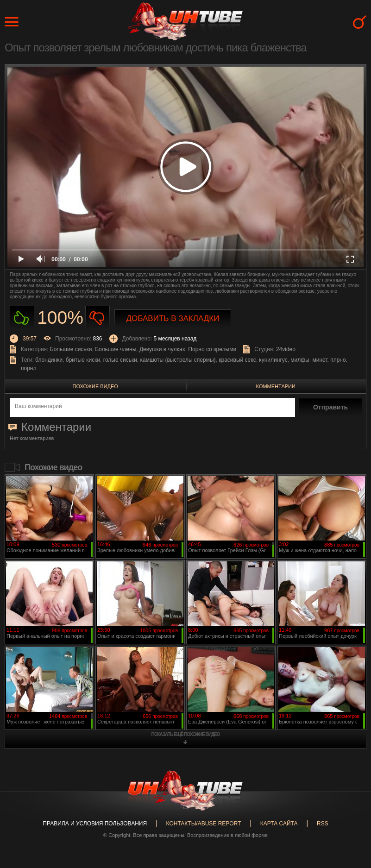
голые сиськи (120, 360)
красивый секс (237, 360)
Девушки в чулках (162, 349)
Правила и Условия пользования (95, 824)
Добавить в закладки (173, 318)
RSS (323, 824)
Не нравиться (97, 318)
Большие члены (116, 349)
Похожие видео (95, 386)
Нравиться (22, 318)
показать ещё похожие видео (186, 734)
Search (360, 22)
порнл (28, 368)
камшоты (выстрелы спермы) (178, 360)
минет (320, 360)
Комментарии (276, 386)
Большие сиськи (71, 349)
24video (286, 349)
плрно (338, 360)
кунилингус (273, 360)
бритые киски (83, 360)
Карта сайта (279, 824)
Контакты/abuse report (204, 824)
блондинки (49, 360)
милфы (300, 360)
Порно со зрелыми (212, 349)
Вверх (350, 817)
